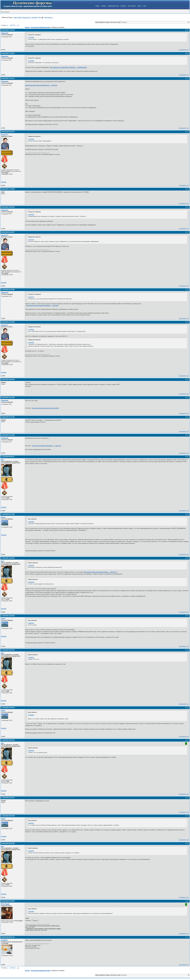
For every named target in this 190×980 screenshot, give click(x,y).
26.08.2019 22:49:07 (8, 232)
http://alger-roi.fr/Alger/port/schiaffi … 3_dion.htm (46, 446)
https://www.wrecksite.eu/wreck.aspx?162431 (46, 408)
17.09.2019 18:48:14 (8, 708)
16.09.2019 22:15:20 (8, 435)
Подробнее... (49, 17)
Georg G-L (5, 135)
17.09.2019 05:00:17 (8, 457)
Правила (123, 6)
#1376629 (31, 215)
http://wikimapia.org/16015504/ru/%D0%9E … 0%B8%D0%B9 (68, 67)
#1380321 (31, 657)
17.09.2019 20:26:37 (8, 798)
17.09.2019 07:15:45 (8, 514)
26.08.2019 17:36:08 (8, 189)
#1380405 (31, 751)
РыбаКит (4, 940)
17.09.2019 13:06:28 (8, 616)
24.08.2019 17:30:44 (8, 30)
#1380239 (31, 522)
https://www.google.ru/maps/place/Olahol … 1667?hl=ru (100, 572)
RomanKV (34, 17)
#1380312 (31, 623)
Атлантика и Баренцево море (41, 27)
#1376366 (31, 37)
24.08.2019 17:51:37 (8, 78)
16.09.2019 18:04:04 (8, 379)
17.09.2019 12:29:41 (8, 558)
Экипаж (104, 6)
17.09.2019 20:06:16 (8, 740)
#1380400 (31, 715)
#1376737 (31, 297)
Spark (3, 517)
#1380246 (31, 565)
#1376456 (31, 139)
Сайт (145, 6)
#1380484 (31, 911)
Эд (42, 17)
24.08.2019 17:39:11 (8, 53)
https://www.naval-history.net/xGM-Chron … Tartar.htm (41, 85)
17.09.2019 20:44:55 (8, 816)
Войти (139, 6)
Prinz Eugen (5, 904)
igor (3, 460)
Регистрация (132, 6)
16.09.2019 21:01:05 (8, 417)
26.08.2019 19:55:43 (8, 207)
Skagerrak (5, 33)
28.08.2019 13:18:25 (8, 322)
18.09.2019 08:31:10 (8, 937)
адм (39, 17)
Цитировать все (184, 50)
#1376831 (31, 329)
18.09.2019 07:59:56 (8, 901)
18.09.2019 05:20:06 (8, 843)
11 (18, 25)
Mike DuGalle (18, 17)
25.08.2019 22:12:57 (8, 132)
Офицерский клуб (113, 6)
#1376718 (31, 240)
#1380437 (31, 823)
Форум (97, 6)
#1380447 (31, 851)
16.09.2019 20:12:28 (8, 398)
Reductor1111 (27, 17)
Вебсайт (4, 182)
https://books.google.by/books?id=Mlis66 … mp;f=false (42, 305)
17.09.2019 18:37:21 (8, 650)
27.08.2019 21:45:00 (8, 290)
